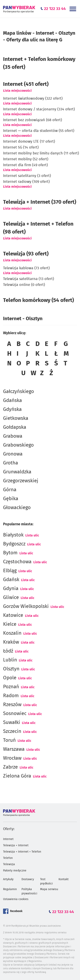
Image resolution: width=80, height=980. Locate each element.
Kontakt (64, 879)
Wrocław (12, 758)
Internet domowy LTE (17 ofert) (29, 142)
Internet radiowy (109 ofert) (26, 182)
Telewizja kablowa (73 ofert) (26, 268)
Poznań (11, 687)
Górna (10, 490)
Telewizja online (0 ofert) (24, 285)
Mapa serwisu (49, 889)
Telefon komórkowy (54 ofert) (38, 300)
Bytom (10, 553)
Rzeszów (12, 705)
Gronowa (13, 454)
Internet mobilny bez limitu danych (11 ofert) (41, 153)
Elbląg (10, 571)
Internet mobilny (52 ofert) (26, 159)
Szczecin (12, 731)
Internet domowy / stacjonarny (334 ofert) (39, 109)
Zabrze (10, 767)
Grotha (11, 463)
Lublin (10, 660)
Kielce (10, 624)
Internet (8, 839)
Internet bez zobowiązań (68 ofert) (33, 120)
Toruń (9, 740)
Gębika (11, 499)
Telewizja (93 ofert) (26, 254)
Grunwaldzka (17, 472)
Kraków (11, 642)
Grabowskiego (18, 445)
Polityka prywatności (29, 891)
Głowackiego (17, 508)
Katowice (13, 615)
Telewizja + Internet (16, 845)
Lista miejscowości (17, 91)
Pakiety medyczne (15, 871)
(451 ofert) (26, 84)
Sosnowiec (15, 714)
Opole (10, 678)
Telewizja (9, 864)
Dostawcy (28, 879)
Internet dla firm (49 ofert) (25, 165)
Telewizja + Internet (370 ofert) (40, 202)
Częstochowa (17, 562)
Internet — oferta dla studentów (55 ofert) (39, 131)
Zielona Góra (17, 776)
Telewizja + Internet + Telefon (22, 852)
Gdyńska (12, 409)
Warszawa (14, 749)
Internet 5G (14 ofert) (21, 148)
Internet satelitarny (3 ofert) (27, 176)
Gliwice (11, 598)
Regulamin (10, 889)
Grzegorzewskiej (21, 481)
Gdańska (12, 401)
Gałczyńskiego (19, 392)
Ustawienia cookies (16, 899)
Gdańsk (11, 580)
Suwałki (12, 723)
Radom (11, 696)
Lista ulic (32, 535)
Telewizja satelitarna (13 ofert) (29, 279)
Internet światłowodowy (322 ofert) (33, 99)
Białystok (13, 535)
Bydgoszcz (14, 544)
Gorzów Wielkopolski (26, 606)
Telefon (8, 858)
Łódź (8, 651)
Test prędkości (46, 881)
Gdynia (11, 589)
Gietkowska (16, 418)
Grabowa (13, 436)
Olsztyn (11, 669)
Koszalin (12, 633)
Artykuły (8, 879)
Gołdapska (15, 427)
